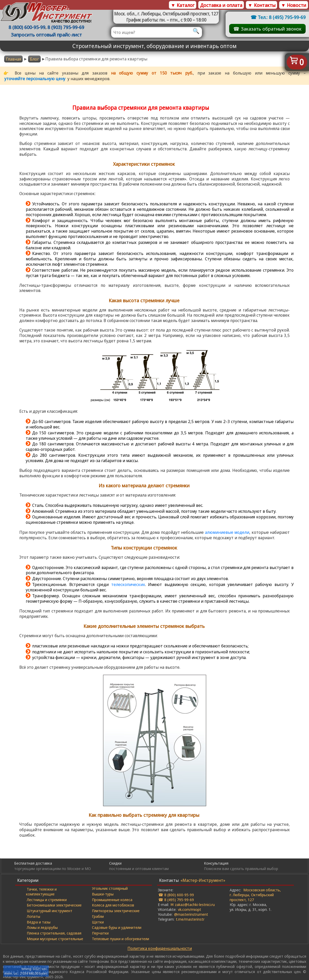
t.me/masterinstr (190, 919)
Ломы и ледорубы (42, 927)
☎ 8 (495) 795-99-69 (176, 900)
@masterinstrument (191, 914)
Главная (14, 59)
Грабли (98, 916)
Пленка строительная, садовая (54, 933)
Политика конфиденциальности (160, 948)
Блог (34, 59)
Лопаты (33, 916)
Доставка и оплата (221, 5)
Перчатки (100, 933)
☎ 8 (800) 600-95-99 (176, 895)
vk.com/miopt (190, 909)
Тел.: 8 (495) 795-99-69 (282, 17)
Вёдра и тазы (39, 922)
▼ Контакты (261, 5)
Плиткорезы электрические (116, 911)
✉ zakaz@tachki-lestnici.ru (193, 904)
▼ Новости (294, 5)
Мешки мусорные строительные (55, 939)
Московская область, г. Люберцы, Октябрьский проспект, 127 (255, 895)
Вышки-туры (103, 894)
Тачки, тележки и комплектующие (41, 891)
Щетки (98, 922)
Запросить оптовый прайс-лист (46, 35)
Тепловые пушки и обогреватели (121, 939)
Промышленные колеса (112, 900)
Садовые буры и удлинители (117, 927)
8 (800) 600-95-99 (27, 27)
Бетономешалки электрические (54, 905)
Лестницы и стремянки (47, 900)
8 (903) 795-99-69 (66, 27)
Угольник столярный (110, 888)
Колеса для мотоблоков (113, 905)
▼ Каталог (183, 5)
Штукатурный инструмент (50, 911)
